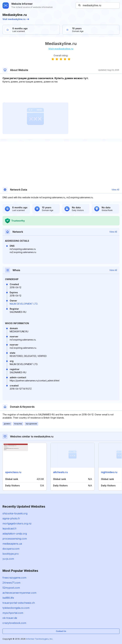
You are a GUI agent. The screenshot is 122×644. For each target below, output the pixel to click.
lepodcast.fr (10, 529)
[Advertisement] (61, 93)
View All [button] (115, 190)
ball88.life (8, 598)
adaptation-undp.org (15, 534)
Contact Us (61, 631)
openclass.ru (13, 472)
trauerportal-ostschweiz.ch (19, 603)
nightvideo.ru (109, 472)
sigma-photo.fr (11, 518)
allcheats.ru (60, 472)
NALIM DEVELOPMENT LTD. (24, 304)
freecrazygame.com (14, 578)
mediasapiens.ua (12, 544)
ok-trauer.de (10, 618)
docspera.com (11, 549)
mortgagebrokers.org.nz (17, 523)
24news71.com (11, 583)
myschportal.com (13, 613)
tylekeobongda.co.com (16, 608)
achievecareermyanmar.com (19, 593)
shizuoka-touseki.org (15, 513)
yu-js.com (8, 559)
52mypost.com (11, 588)
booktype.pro (11, 554)
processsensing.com (15, 539)
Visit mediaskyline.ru (16, 19)
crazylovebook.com (14, 623)
